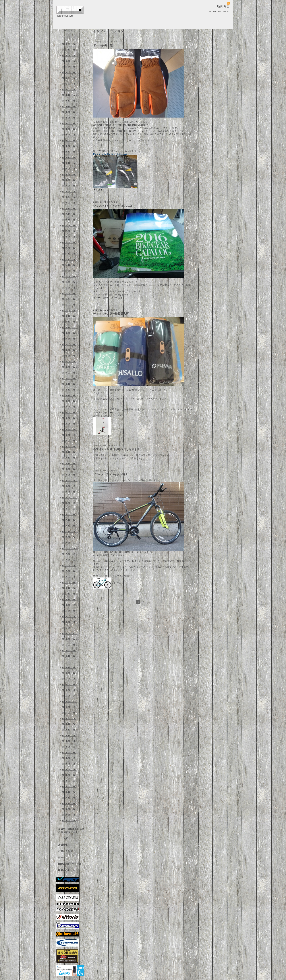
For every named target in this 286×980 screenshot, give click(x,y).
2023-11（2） (69, 157)
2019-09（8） (69, 401)
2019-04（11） (70, 429)
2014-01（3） (69, 786)
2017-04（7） (69, 565)
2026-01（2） (69, 44)
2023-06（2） (69, 186)
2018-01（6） (69, 514)
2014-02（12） (70, 781)
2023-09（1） (69, 169)
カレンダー (64, 838)
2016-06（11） (70, 622)
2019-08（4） (69, 407)
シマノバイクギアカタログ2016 (113, 206)
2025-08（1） (69, 61)
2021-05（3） (69, 293)
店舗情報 (63, 845)
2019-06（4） (69, 418)
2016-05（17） (70, 628)
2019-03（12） (70, 435)
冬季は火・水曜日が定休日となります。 (118, 449)
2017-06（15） (70, 554)
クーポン (63, 858)
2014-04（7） (69, 769)
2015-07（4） (69, 684)
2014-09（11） (70, 741)
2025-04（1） (69, 78)
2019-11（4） (69, 390)
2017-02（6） (69, 577)
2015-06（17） (70, 690)
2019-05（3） (69, 424)
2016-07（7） (69, 616)
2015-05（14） (70, 696)
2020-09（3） (69, 333)
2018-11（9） (69, 458)
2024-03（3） (69, 140)
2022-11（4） (69, 214)
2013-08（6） (69, 815)
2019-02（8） (69, 441)
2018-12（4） (69, 452)
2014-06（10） (70, 758)
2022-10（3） (69, 220)
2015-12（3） (69, 656)
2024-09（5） (69, 112)
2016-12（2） (69, 588)
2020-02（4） (69, 373)
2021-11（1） (69, 259)
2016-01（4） (69, 650)
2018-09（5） (69, 469)
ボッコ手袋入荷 (103, 45)
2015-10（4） (69, 667)
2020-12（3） (69, 316)
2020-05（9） (69, 356)
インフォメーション (69, 37)
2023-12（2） (69, 152)
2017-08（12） (70, 543)
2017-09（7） (69, 537)
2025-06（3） (69, 67)
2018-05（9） (69, 492)
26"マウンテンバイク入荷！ (111, 474)
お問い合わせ (65, 851)
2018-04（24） (70, 497)
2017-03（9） (69, 571)
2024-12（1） (69, 95)
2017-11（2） (69, 526)
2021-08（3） (69, 276)
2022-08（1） (69, 231)
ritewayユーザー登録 (70, 864)
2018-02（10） (70, 509)
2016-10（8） (69, 599)
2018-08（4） (69, 475)
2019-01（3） (69, 446)
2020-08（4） (69, 339)
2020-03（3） (69, 367)
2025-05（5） (69, 72)
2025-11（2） (69, 50)
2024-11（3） (69, 101)
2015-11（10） (70, 662)
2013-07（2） (69, 820)
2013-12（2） (69, 792)
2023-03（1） (69, 203)
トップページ (65, 30)
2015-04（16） (70, 701)
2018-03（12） (70, 503)
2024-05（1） (69, 135)
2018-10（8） (69, 463)
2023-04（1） (69, 197)
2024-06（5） (69, 129)
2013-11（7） (69, 798)
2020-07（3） (69, 344)
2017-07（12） (70, 548)
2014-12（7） (69, 724)
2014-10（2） (69, 735)
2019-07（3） (69, 412)
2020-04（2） (69, 361)
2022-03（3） (69, 248)
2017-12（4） (69, 520)
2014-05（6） (69, 764)
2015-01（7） (69, 718)
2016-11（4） (69, 594)
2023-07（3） (69, 180)
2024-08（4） (69, 118)
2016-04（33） (70, 633)
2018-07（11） (70, 480)
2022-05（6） (69, 237)
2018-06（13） (70, 486)
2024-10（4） (69, 106)
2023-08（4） (69, 174)
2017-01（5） (69, 582)
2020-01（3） (69, 378)
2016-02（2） (69, 645)
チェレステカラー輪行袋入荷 (111, 314)
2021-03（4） (69, 305)
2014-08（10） (70, 747)
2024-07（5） (69, 123)
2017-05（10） (70, 560)
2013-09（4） (69, 809)
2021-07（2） (69, 282)
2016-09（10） (70, 605)
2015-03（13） (70, 707)
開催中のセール (66, 870)
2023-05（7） (69, 191)
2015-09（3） (69, 673)
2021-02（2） (69, 310)
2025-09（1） (69, 55)
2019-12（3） (69, 384)
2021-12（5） (69, 254)
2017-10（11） (70, 531)
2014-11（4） (69, 730)
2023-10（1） (69, 163)
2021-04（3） (69, 299)
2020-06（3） (69, 350)
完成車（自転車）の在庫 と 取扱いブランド (71, 830)
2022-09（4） (69, 225)
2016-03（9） (69, 639)
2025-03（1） (69, 84)
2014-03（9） (69, 775)
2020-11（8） (69, 322)
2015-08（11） (70, 679)
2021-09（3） (69, 271)
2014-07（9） (69, 752)
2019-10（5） (69, 395)
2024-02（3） (69, 146)
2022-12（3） (69, 208)
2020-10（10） (70, 327)
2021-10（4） (69, 265)
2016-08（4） (69, 611)
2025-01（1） (69, 89)
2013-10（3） (69, 803)
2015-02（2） (69, 713)
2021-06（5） (69, 288)
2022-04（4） (69, 242)
